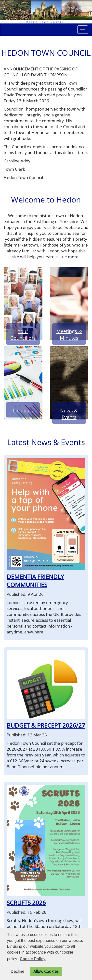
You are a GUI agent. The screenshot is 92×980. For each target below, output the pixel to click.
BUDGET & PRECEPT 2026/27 (46, 725)
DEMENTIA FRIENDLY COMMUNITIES (35, 581)
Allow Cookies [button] (46, 971)
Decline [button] (17, 971)
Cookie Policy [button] (33, 959)
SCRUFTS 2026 (26, 903)
